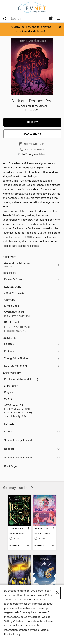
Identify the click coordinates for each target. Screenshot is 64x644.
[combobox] (25, 19)
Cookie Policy (12, 634)
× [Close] (58, 593)
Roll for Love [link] (42, 529)
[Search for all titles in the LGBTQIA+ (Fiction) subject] (32, 366)
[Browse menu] (58, 18)
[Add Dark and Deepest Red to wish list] (32, 144)
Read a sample (32, 134)
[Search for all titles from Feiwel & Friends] (32, 280)
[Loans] (51, 19)
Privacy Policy (44, 595)
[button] (32, 122)
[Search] (5, 18)
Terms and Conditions (17, 595)
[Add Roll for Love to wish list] (53, 545)
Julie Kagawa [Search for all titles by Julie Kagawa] (19, 534)
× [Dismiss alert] (60, 27)
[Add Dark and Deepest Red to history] (32, 150)
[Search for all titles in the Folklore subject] (32, 352)
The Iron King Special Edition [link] (18, 529)
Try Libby (15, 27)
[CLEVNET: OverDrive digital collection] (32, 7)
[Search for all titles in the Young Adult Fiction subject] (32, 359)
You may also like (18, 488)
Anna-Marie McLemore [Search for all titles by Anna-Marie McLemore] (34, 106)
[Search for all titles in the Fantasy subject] (32, 344)
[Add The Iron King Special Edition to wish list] (28, 545)
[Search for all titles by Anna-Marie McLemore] (32, 265)
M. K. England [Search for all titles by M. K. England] (44, 534)
